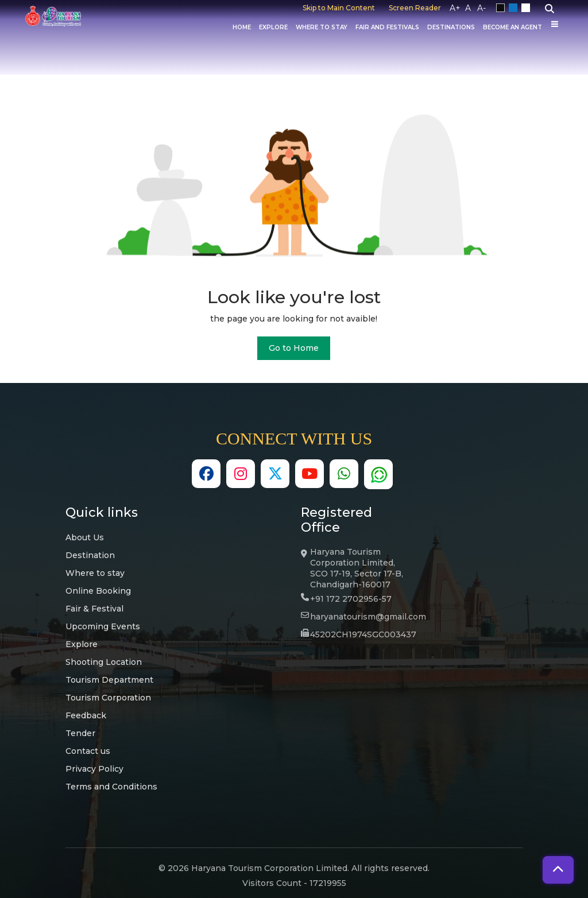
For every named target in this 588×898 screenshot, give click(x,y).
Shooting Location (104, 662)
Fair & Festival (94, 609)
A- (481, 8)
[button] (558, 870)
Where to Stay (322, 28)
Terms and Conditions (111, 787)
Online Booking (98, 591)
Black (502, 8)
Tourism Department (109, 680)
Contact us (88, 751)
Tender (80, 733)
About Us (85, 537)
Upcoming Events (103, 626)
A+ (455, 8)
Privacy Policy (94, 769)
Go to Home (294, 348)
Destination (90, 555)
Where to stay (95, 573)
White (528, 8)
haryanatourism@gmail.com (368, 617)
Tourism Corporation (108, 698)
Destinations (451, 28)
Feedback (86, 715)
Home (242, 28)
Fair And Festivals (387, 28)
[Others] (555, 24)
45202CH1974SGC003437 (363, 634)
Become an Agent (512, 28)
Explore (273, 28)
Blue (515, 8)
